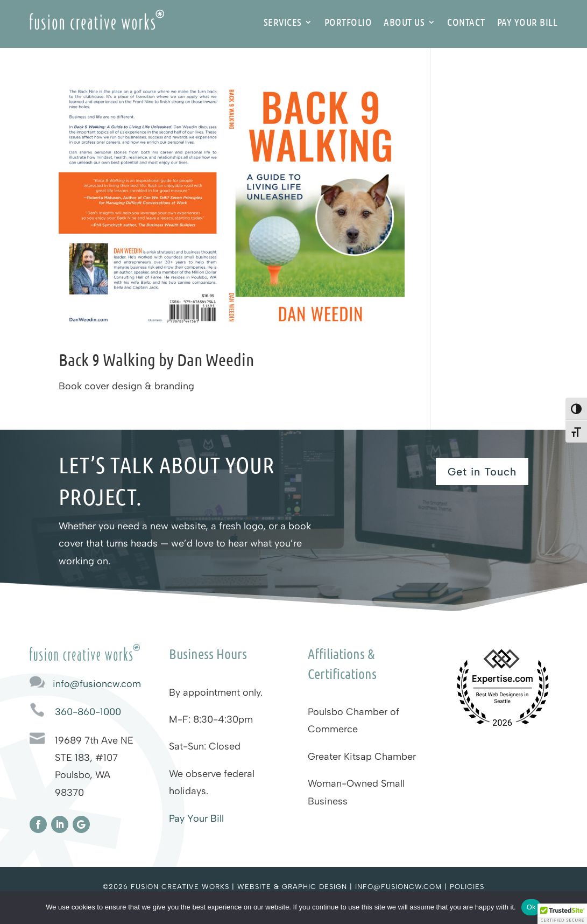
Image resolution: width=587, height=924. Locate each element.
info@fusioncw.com (97, 684)
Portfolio (348, 23)
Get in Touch (482, 472)
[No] (574, 907)
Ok (531, 907)
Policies (467, 887)
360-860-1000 (88, 712)
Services (283, 23)
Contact (466, 23)
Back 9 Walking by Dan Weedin (156, 359)
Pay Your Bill (528, 23)
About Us (404, 23)
